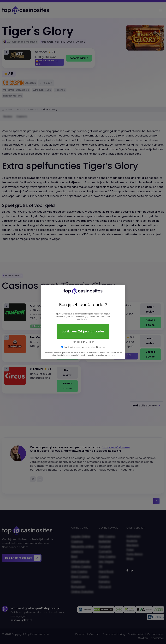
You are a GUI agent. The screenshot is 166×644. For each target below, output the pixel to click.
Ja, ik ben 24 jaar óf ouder (83, 331)
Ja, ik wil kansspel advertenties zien (85, 347)
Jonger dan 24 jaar (83, 342)
